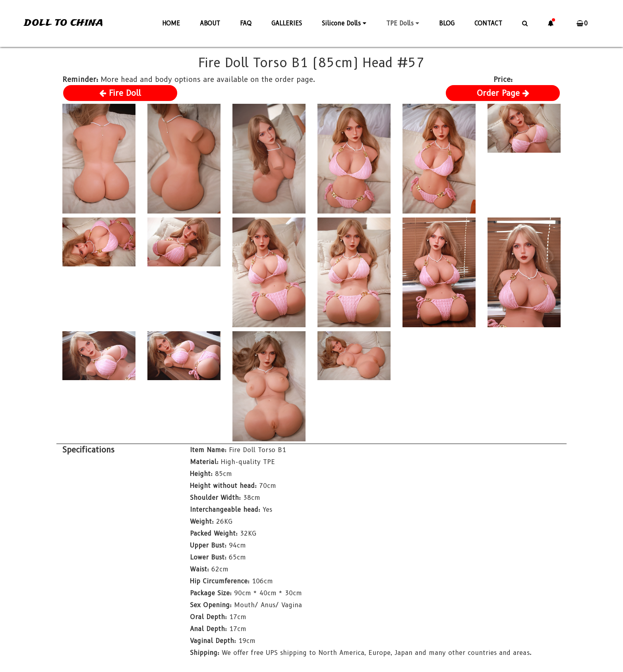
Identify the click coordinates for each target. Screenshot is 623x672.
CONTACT (488, 23)
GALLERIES (287, 23)
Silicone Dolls (344, 23)
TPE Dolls (403, 23)
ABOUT (210, 23)
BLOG (447, 23)
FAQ (246, 23)
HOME (171, 23)
